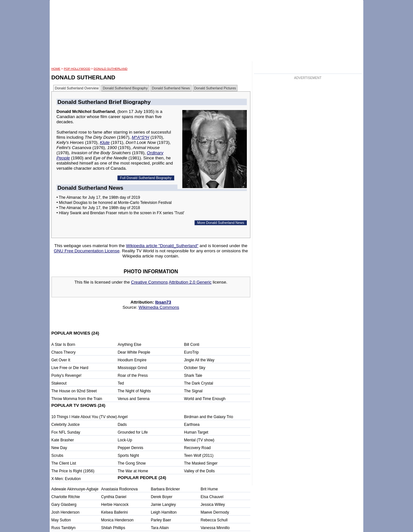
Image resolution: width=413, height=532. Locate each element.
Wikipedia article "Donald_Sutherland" (162, 246)
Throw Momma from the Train (77, 399)
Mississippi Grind (132, 368)
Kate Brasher (63, 440)
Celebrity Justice (65, 425)
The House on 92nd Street (74, 391)
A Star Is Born (63, 345)
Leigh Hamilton (164, 512)
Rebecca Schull (214, 520)
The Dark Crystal (198, 383)
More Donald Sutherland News (221, 223)
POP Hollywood (77, 69)
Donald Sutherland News (171, 88)
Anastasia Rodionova (119, 489)
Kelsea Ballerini (114, 512)
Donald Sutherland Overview (77, 88)
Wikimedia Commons (159, 307)
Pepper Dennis (131, 448)
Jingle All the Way (199, 360)
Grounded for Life (133, 432)
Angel (123, 417)
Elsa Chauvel (212, 497)
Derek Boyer (162, 497)
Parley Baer (161, 520)
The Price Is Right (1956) (73, 471)
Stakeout (59, 383)
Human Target (196, 432)
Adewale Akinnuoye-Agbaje (75, 489)
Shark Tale (193, 376)
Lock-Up (125, 440)
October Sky (195, 368)
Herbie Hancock (115, 505)
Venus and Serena (134, 399)
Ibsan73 (163, 302)
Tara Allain (160, 528)
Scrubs (57, 456)
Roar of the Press (133, 376)
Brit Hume (209, 489)
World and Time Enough (205, 399)
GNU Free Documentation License (87, 251)
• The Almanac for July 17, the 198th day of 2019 (98, 197)
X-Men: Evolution (66, 479)
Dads (122, 425)
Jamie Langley (163, 505)
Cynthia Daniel (114, 497)
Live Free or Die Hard (70, 368)
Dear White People (134, 352)
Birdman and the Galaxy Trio (208, 417)
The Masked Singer (201, 463)
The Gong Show (132, 463)
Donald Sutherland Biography (125, 88)
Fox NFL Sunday (66, 432)
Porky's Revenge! (66, 376)
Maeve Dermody (215, 512)
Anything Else (130, 345)
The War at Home (133, 471)
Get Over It (61, 360)
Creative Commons (149, 282)
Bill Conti (191, 345)
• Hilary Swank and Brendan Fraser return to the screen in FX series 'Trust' (121, 213)
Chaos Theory (63, 352)
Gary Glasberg (64, 505)
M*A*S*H (140, 137)
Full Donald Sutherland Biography (146, 178)
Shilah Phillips (113, 528)
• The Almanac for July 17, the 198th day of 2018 (98, 208)
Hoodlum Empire (132, 360)
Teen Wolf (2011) (199, 456)
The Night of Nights (134, 391)
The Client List (64, 463)
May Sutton (61, 520)
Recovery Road (197, 448)
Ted (121, 383)
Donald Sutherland (111, 69)
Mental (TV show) (199, 440)
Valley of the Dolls (199, 471)
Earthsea (192, 425)
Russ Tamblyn (63, 528)
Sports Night (128, 456)
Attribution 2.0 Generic (190, 282)
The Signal (193, 391)
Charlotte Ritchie (66, 497)
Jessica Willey (213, 505)
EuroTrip (191, 352)
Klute (105, 142)
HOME (56, 69)
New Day (59, 448)
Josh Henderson (65, 512)
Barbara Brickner (166, 489)
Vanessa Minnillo (215, 528)
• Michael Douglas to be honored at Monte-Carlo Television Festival (114, 203)
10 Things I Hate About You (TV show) (84, 417)
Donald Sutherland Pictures (215, 88)
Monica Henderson (117, 520)
